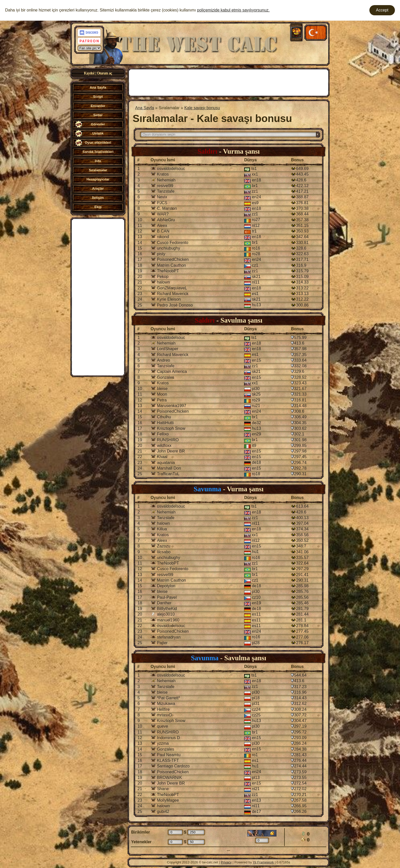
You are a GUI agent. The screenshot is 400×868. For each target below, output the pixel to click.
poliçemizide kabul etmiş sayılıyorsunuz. (233, 10)
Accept (382, 10)
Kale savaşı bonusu (202, 108)
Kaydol (89, 73)
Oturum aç (104, 73)
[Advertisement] (98, 297)
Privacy (226, 862)
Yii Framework (263, 862)
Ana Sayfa (145, 108)
